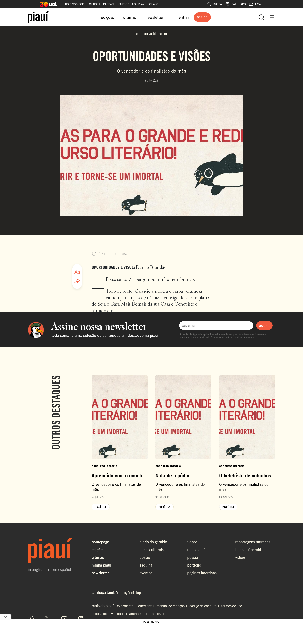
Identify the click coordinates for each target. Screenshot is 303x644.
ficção (192, 542)
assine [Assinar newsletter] (264, 325)
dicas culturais (152, 549)
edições (108, 17)
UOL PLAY (138, 4)
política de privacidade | (110, 614)
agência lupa (133, 593)
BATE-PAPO (235, 4)
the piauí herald (248, 549)
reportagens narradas (253, 542)
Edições (98, 549)
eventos (146, 573)
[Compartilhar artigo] (77, 281)
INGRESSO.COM (74, 4)
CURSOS (124, 4)
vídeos (240, 557)
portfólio (194, 565)
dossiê (145, 557)
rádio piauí (196, 549)
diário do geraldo (153, 542)
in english (36, 569)
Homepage (100, 542)
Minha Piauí (101, 565)
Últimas (98, 557)
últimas (130, 17)
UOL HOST (94, 4)
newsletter (154, 17)
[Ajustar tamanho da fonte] (77, 272)
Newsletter (100, 573)
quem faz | (147, 606)
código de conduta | (205, 606)
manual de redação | (173, 606)
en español (62, 569)
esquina (146, 565)
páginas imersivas (202, 573)
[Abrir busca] (261, 17)
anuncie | (137, 614)
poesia (193, 557)
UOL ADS (153, 4)
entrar (184, 17)
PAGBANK (109, 4)
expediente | (127, 606)
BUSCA (214, 4)
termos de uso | (234, 606)
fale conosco (155, 614)
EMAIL (256, 4)
